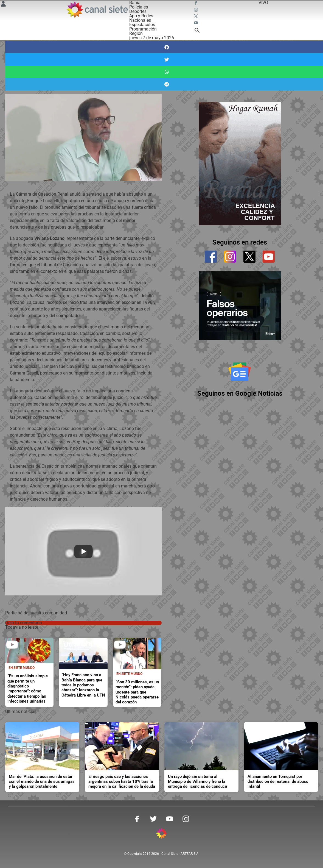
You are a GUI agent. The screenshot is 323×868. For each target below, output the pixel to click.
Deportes (138, 11)
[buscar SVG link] (197, 31)
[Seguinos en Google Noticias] (240, 371)
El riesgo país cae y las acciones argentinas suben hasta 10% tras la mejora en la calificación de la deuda (122, 782)
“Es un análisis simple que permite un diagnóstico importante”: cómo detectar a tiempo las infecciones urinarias (28, 689)
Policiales (139, 7)
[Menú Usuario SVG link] (3, 5)
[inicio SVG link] (162, 834)
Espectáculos (142, 25)
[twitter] (249, 257)
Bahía (135, 3)
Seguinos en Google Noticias (240, 393)
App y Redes (141, 16)
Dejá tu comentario (24, 623)
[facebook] (211, 257)
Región (136, 33)
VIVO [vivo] (263, 3)
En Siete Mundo (22, 668)
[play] (12, 645)
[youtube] (269, 257)
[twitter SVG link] (196, 17)
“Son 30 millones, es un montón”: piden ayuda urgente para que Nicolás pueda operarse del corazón (137, 692)
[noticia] (83, 654)
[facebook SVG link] (196, 4)
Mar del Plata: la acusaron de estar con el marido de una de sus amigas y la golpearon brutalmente (42, 782)
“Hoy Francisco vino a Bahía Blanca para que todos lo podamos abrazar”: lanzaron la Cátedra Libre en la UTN (83, 685)
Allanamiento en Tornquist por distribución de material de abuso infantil (278, 782)
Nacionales (140, 20)
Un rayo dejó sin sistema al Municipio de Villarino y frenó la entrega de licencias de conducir (198, 782)
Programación (143, 29)
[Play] (83, 551)
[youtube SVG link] (196, 24)
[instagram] (230, 257)
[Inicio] (97, 10)
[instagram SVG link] (196, 10)
